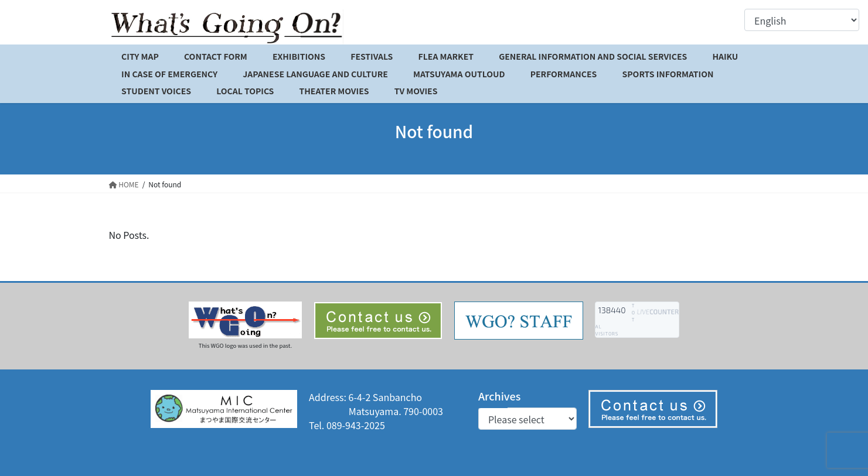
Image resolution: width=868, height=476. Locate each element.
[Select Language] (802, 20)
